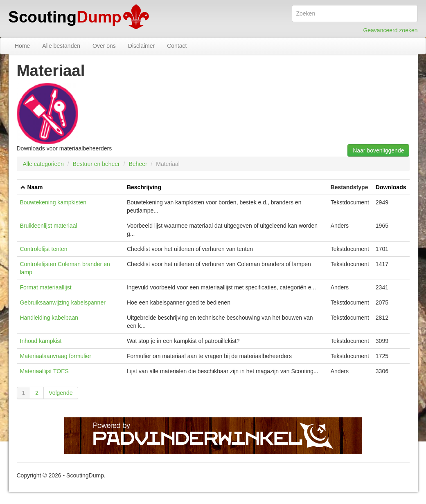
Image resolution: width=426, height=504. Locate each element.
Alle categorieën (43, 164)
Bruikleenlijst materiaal (49, 226)
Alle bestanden (61, 46)
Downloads (391, 187)
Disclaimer (141, 46)
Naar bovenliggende (378, 150)
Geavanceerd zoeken (390, 30)
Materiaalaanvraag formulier (56, 356)
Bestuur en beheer (96, 164)
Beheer (138, 164)
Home (22, 46)
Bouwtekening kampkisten (53, 202)
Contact (177, 46)
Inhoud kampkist (41, 341)
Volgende (61, 393)
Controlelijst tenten (44, 249)
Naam (35, 187)
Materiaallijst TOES (44, 371)
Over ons (104, 46)
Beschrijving (144, 187)
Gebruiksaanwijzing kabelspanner (63, 302)
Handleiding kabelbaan (49, 318)
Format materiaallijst (46, 287)
